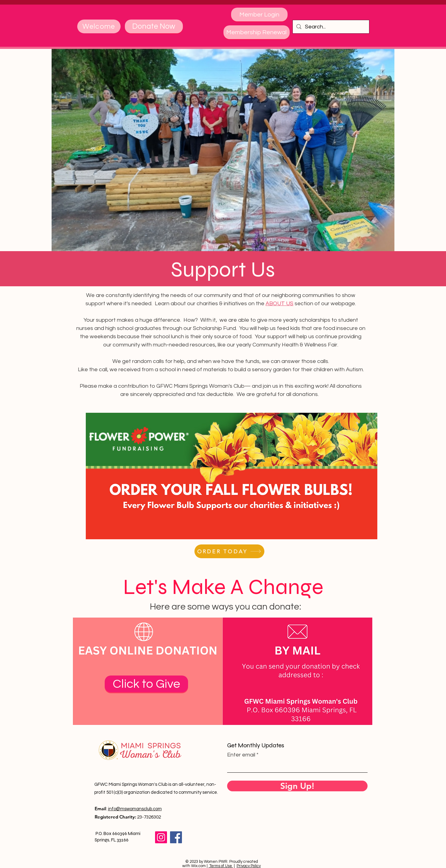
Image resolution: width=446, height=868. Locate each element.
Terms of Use (221, 866)
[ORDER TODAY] (229, 551)
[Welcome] (99, 26)
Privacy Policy (249, 866)
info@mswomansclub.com (135, 809)
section (303, 304)
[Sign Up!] (297, 786)
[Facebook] (176, 837)
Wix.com (198, 866)
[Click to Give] (146, 684)
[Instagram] (161, 837)
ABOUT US (279, 304)
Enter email (241, 755)
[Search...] (331, 27)
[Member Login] (259, 15)
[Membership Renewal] (257, 32)
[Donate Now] (154, 26)
